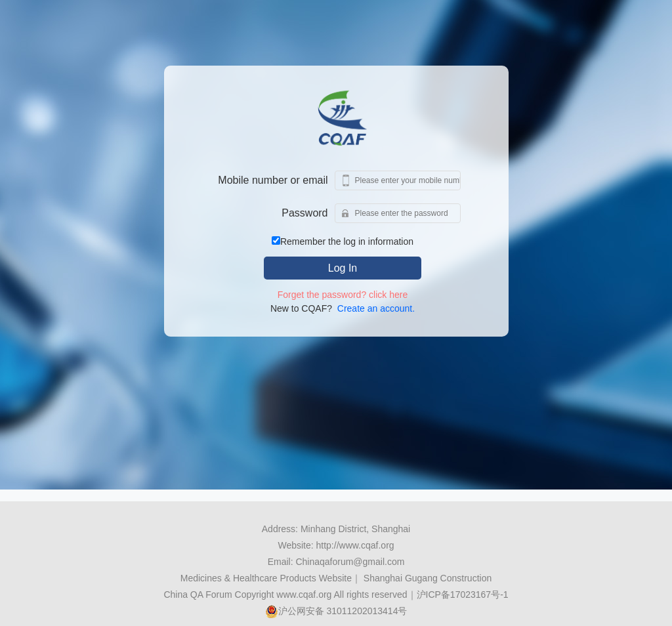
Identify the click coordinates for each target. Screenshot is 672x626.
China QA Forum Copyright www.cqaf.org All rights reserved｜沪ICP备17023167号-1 (336, 595)
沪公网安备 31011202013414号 (336, 611)
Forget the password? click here (343, 295)
